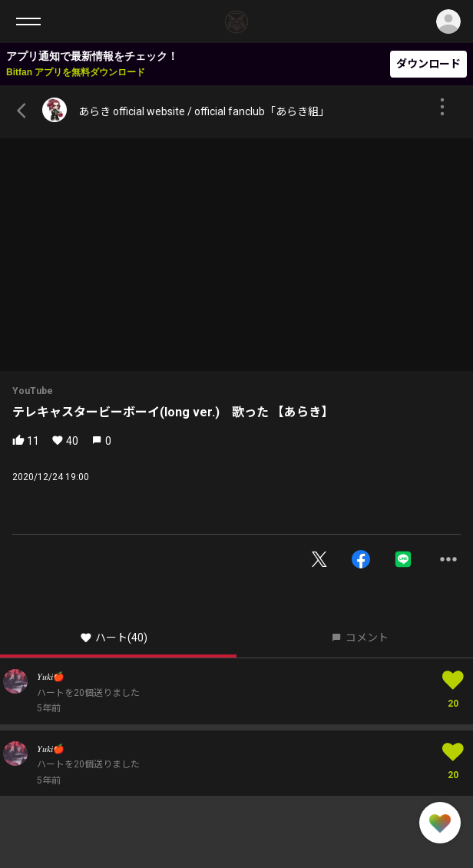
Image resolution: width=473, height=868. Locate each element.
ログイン (448, 22)
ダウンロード (428, 64)
